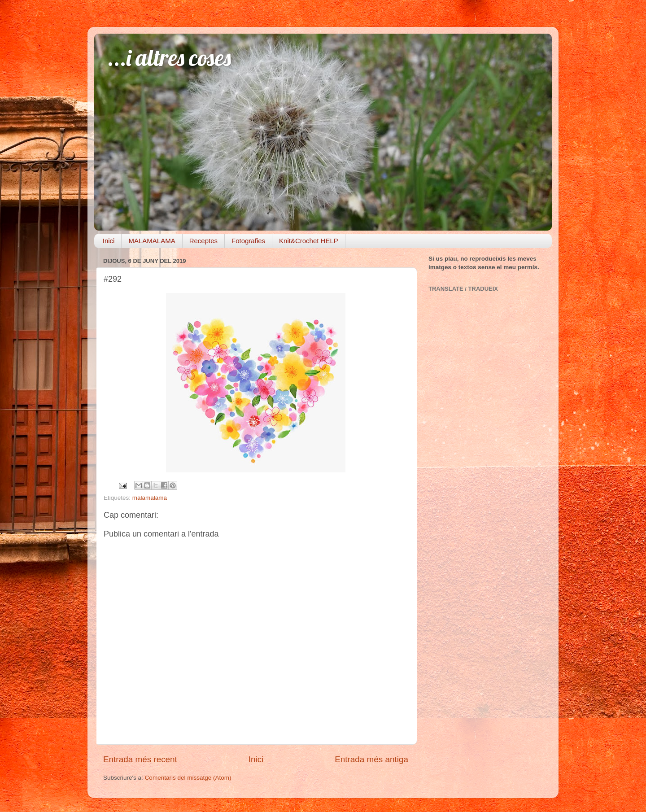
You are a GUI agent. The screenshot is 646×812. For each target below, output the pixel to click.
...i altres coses (169, 58)
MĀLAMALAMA (152, 241)
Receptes (203, 241)
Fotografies (248, 241)
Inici (109, 241)
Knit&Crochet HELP (309, 241)
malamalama (150, 498)
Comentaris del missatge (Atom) (188, 778)
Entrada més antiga (371, 759)
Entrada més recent (140, 759)
